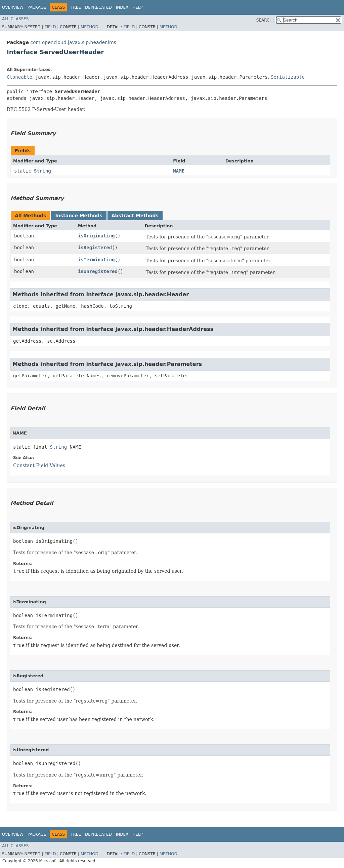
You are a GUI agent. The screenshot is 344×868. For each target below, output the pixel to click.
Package (37, 7)
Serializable (288, 77)
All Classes (15, 19)
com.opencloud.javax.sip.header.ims (73, 42)
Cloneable (19, 77)
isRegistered (95, 248)
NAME (179, 171)
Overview (13, 7)
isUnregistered (98, 271)
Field (50, 27)
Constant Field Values (39, 465)
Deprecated (98, 7)
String (42, 171)
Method (90, 27)
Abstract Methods (135, 216)
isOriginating (96, 236)
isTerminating (96, 260)
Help (138, 7)
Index (122, 7)
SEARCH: (265, 20)
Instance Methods (79, 216)
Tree (76, 7)
